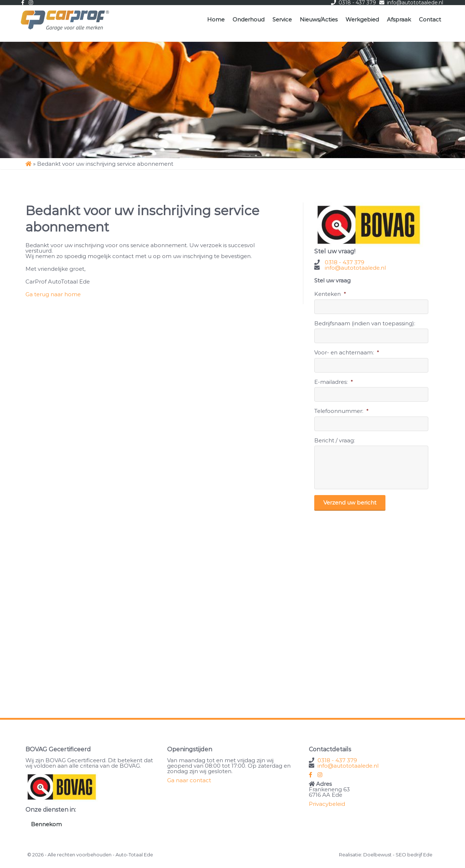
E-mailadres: (334, 382)
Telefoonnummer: (341, 411)
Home (216, 19)
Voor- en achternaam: (347, 352)
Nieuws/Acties (319, 19)
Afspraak (399, 19)
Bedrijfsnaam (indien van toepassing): (365, 323)
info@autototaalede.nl (355, 268)
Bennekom (46, 824)
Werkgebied (362, 19)
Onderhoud (248, 19)
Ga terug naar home (53, 294)
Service (282, 19)
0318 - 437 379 (345, 262)
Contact (430, 19)
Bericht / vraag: (335, 440)
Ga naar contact (189, 780)
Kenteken (330, 294)
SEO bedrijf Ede (414, 855)
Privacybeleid (327, 804)
